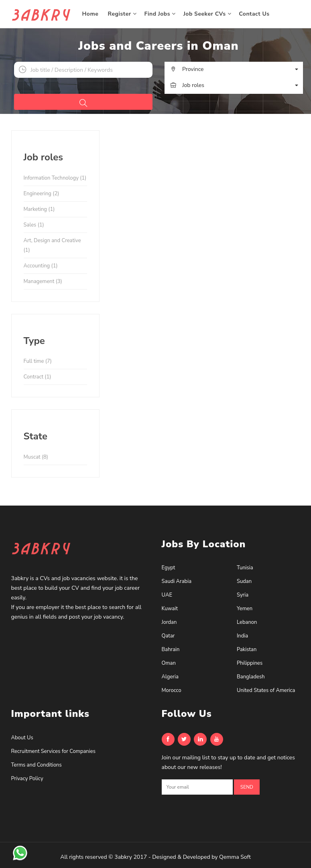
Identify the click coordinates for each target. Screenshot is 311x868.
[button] (234, 69)
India (242, 636)
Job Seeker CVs (207, 14)
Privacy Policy (27, 779)
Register (122, 14)
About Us (22, 738)
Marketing (39, 209)
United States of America (266, 690)
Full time (38, 361)
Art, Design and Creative (52, 245)
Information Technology (55, 178)
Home (91, 14)
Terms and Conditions (37, 765)
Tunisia (245, 568)
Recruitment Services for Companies (53, 751)
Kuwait (170, 609)
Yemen (245, 609)
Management (43, 281)
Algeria (170, 677)
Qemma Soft (235, 857)
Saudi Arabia (177, 581)
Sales (34, 225)
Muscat (36, 457)
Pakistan (247, 649)
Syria (243, 595)
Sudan (244, 581)
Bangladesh (251, 677)
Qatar (168, 636)
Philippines (250, 663)
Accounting (41, 266)
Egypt (169, 568)
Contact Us (255, 14)
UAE (167, 595)
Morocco (172, 690)
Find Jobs (160, 14)
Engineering (42, 194)
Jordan (169, 622)
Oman (169, 663)
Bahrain (171, 649)
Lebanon (247, 622)
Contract (38, 377)
